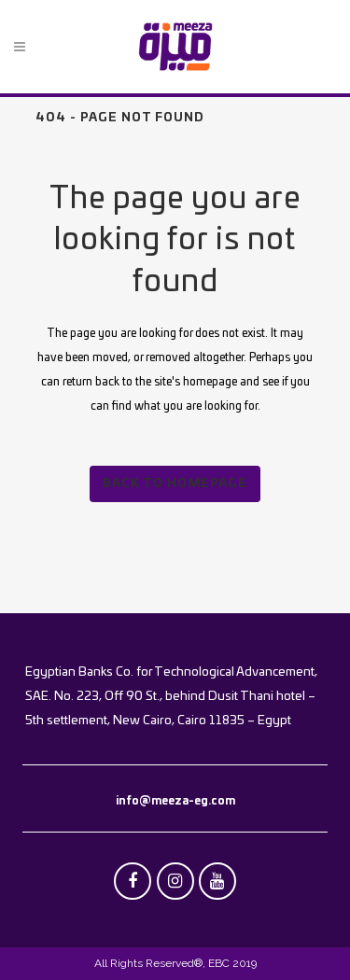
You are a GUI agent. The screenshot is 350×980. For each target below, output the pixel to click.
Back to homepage (175, 484)
